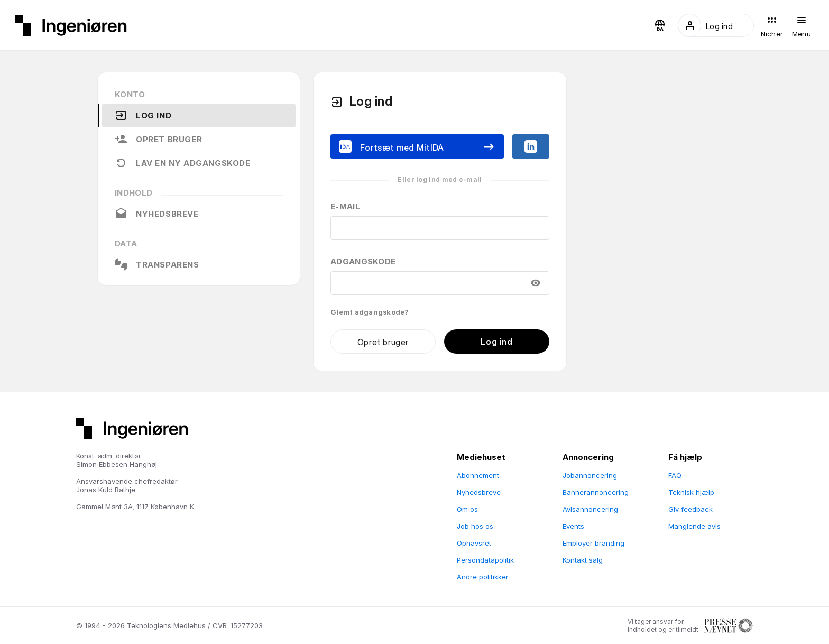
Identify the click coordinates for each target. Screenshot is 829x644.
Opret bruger (158, 139)
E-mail (345, 206)
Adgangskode (363, 261)
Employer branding (593, 543)
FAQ (675, 475)
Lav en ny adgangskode (183, 163)
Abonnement (478, 475)
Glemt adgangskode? (370, 312)
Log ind (143, 115)
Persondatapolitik (485, 560)
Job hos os (475, 526)
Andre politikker (483, 577)
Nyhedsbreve (157, 214)
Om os (467, 509)
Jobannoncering (590, 475)
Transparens (157, 264)
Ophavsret (474, 543)
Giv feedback (690, 509)
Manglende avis (694, 526)
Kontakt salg (583, 560)
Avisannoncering (590, 509)
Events (573, 526)
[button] (660, 25)
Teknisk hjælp (691, 492)
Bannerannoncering (596, 492)
